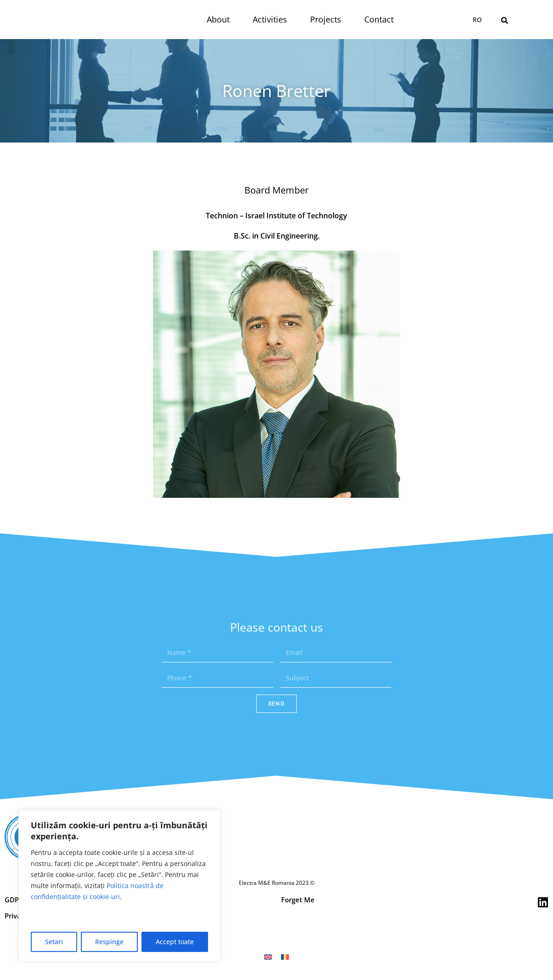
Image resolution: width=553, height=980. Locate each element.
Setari (54, 942)
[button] (504, 20)
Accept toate (175, 942)
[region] (119, 886)
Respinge (109, 942)
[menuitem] (477, 20)
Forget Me (298, 900)
